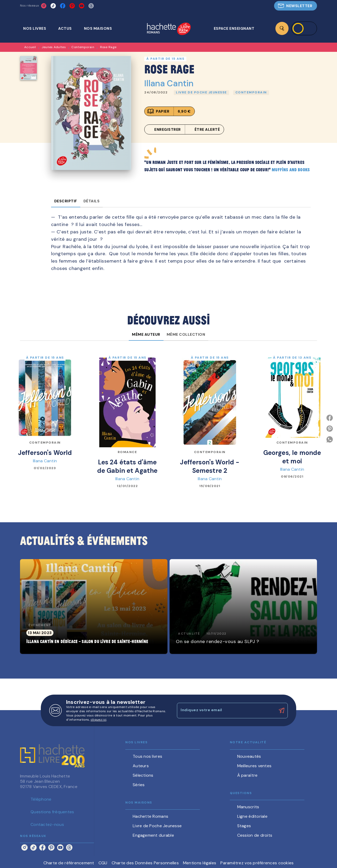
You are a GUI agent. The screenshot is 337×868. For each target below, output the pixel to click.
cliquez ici (98, 720)
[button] (296, 6)
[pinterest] (72, 6)
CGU (103, 863)
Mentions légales (200, 863)
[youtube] (82, 6)
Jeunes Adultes (54, 47)
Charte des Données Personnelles (145, 863)
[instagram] (44, 6)
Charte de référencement (69, 863)
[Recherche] (282, 28)
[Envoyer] (281, 711)
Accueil (30, 47)
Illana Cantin (169, 83)
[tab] (38, 28)
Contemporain (83, 47)
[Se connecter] (304, 28)
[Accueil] (169, 29)
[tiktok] (53, 6)
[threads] (91, 6)
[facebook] (63, 6)
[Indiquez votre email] (226, 710)
